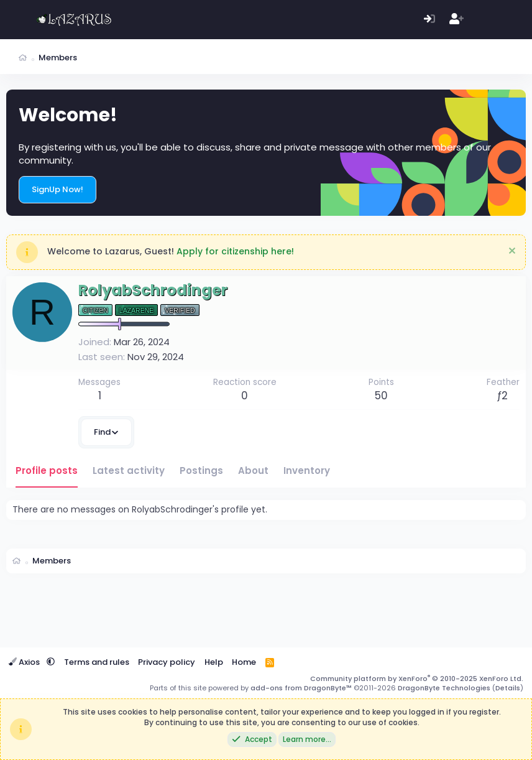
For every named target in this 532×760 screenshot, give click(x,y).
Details (508, 688)
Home (244, 662)
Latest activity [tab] (129, 470)
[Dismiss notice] (511, 252)
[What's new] (483, 20)
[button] (51, 662)
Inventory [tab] (307, 470)
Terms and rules (97, 662)
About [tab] (253, 470)
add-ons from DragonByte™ (301, 688)
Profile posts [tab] (47, 470)
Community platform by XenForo (417, 679)
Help (214, 662)
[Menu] (17, 20)
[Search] (510, 20)
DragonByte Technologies (444, 688)
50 (381, 396)
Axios (25, 662)
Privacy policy (167, 662)
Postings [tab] (201, 470)
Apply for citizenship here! (235, 251)
